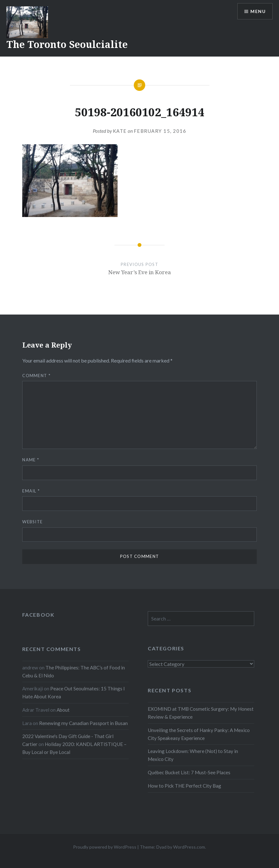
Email (31, 491)
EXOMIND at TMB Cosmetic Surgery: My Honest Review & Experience (201, 713)
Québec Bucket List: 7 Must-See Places (189, 772)
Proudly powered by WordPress (105, 847)
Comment (36, 376)
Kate (120, 131)
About (63, 710)
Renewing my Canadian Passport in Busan (83, 723)
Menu (258, 11)
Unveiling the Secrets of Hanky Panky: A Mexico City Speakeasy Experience (199, 734)
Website (32, 522)
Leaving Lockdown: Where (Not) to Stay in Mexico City (193, 755)
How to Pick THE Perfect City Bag (184, 786)
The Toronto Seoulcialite (67, 44)
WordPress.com (189, 847)
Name (31, 460)
